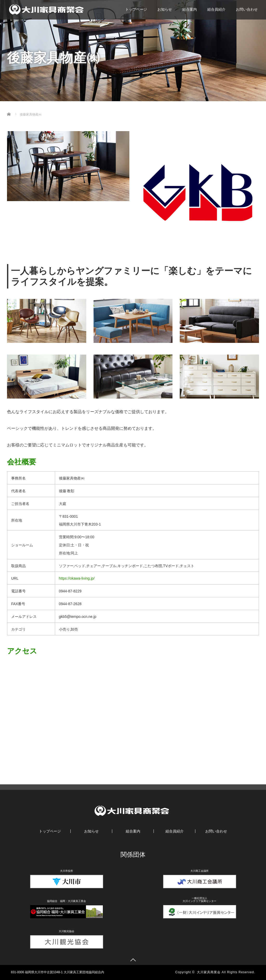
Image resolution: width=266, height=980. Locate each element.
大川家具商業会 (209, 972)
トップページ (136, 9)
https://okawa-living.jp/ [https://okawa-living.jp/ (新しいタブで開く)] (77, 578)
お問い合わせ (247, 9)
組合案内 (190, 9)
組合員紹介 (216, 9)
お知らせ (165, 9)
